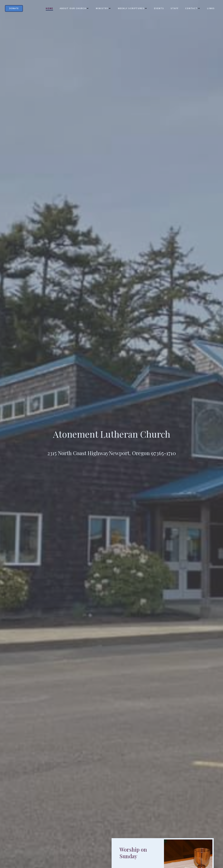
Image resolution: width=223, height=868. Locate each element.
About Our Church (74, 8)
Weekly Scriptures (133, 8)
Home (49, 8)
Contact (193, 8)
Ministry (104, 8)
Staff (175, 8)
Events (159, 8)
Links (211, 8)
